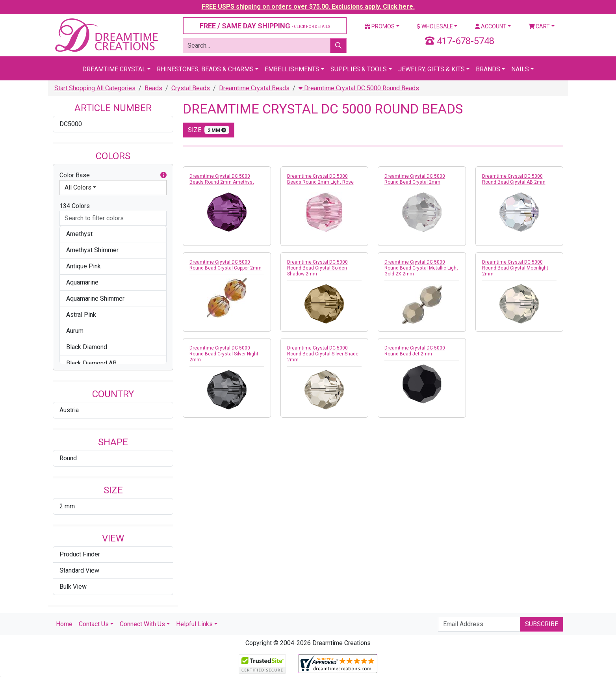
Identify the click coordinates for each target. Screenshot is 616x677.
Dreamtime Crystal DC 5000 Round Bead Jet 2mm (415, 351)
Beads (153, 88)
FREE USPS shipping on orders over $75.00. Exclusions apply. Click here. (308, 7)
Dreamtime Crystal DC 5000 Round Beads (359, 88)
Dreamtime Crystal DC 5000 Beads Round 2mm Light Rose (320, 179)
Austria (69, 410)
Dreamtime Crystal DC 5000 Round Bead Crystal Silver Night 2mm (224, 354)
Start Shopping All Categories (95, 88)
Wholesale (435, 26)
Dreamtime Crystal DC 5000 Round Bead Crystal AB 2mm (514, 179)
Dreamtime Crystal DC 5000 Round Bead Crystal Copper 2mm (225, 265)
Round (68, 458)
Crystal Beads (191, 88)
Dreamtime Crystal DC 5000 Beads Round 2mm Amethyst (222, 179)
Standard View (79, 570)
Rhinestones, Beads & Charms (205, 69)
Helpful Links (194, 624)
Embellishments (292, 69)
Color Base (113, 175)
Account (491, 26)
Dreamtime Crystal (114, 69)
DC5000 (71, 124)
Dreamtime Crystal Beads (254, 88)
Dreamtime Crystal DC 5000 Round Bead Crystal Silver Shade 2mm (323, 354)
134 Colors (75, 206)
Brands (488, 69)
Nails (520, 69)
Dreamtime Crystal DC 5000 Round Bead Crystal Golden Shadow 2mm (317, 268)
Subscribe (542, 624)
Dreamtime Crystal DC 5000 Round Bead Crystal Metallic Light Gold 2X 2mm (421, 268)
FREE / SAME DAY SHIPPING (265, 26)
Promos (380, 26)
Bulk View (73, 587)
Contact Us (94, 624)
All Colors (78, 187)
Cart (539, 26)
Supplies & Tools (359, 69)
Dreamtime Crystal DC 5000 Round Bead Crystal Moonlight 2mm (515, 268)
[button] (163, 175)
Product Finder (80, 554)
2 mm (67, 506)
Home (64, 624)
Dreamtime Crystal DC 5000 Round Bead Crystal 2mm (415, 179)
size (209, 130)
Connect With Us (142, 624)
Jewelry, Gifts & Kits (431, 69)
